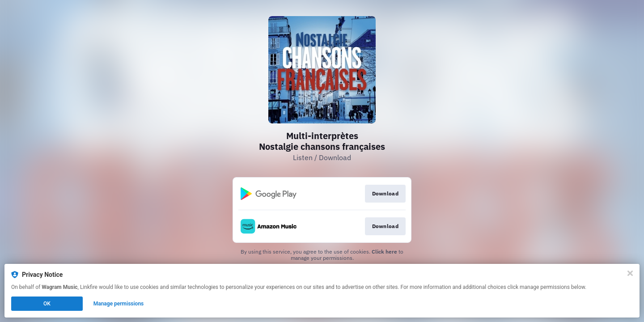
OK (47, 304)
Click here (384, 252)
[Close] (630, 273)
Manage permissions (119, 304)
